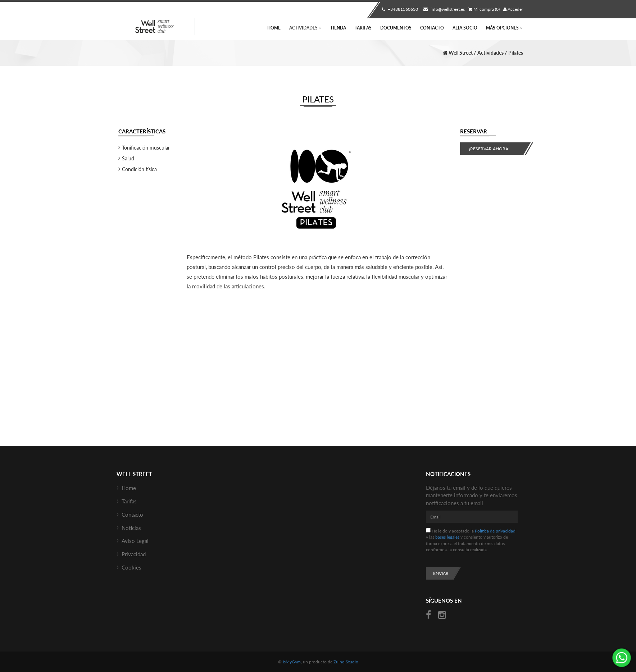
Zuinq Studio (346, 662)
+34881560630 (399, 9)
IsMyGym (292, 662)
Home (274, 28)
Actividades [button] (305, 28)
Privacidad (134, 554)
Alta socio (465, 28)
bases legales (447, 537)
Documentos (396, 28)
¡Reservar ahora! (489, 149)
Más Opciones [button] (504, 28)
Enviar (441, 573)
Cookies (131, 567)
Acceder (513, 9)
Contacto (432, 28)
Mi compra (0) (484, 9)
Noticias (131, 528)
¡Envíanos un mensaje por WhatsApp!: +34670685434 (622, 658)
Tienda (338, 28)
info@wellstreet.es (443, 9)
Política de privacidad (495, 531)
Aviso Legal (135, 541)
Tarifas (363, 28)
